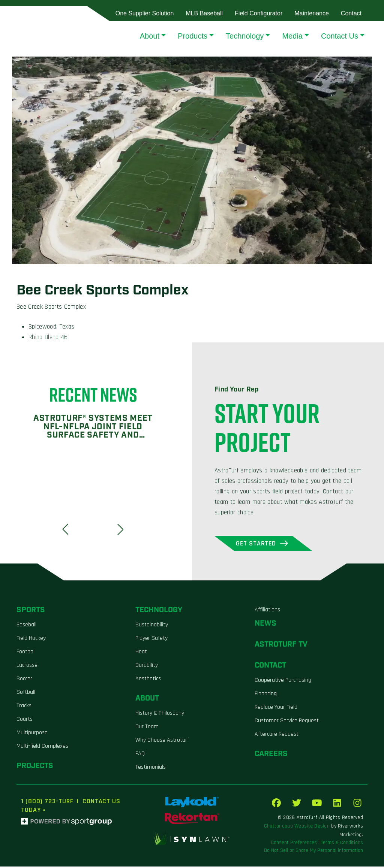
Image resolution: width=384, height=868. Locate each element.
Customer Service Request (287, 722)
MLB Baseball (204, 13)
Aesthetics (148, 680)
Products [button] (193, 36)
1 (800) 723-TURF (47, 803)
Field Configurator (259, 13)
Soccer (24, 680)
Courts (25, 721)
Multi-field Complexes (42, 748)
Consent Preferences (294, 844)
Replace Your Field (276, 709)
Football (26, 653)
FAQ (140, 755)
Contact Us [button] (340, 36)
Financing (266, 695)
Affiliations (267, 611)
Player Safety (151, 640)
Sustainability (152, 626)
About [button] (150, 36)
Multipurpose (32, 734)
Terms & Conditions (342, 844)
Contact (351, 13)
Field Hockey (31, 640)
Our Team (147, 728)
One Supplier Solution (145, 13)
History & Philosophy (160, 715)
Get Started (264, 544)
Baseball (26, 626)
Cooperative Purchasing (283, 682)
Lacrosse (27, 667)
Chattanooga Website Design (297, 828)
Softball (26, 694)
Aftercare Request (277, 736)
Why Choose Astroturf (162, 742)
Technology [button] (245, 36)
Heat (141, 653)
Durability (147, 667)
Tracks (24, 707)
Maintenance (312, 13)
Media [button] (292, 36)
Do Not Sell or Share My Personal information (313, 852)
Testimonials (151, 769)
